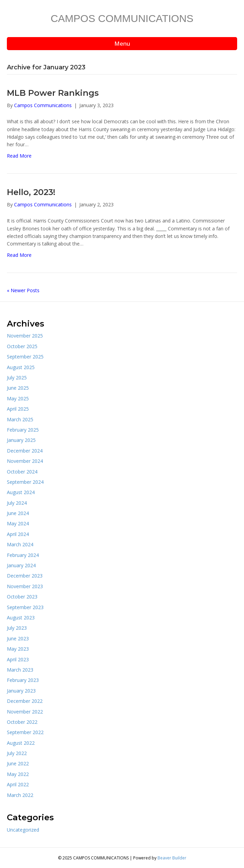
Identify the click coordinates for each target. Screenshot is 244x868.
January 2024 (21, 565)
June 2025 (18, 388)
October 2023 (22, 597)
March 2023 (20, 670)
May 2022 (18, 774)
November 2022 (25, 712)
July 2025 (17, 378)
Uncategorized (23, 830)
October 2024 (22, 472)
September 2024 (25, 482)
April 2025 (18, 409)
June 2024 (18, 513)
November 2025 (25, 336)
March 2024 (20, 544)
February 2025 (23, 430)
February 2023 (23, 680)
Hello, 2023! (31, 192)
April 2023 (18, 659)
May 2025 (18, 398)
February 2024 (23, 555)
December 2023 (25, 576)
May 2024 (18, 523)
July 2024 (17, 503)
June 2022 (18, 763)
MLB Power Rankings (53, 93)
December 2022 (25, 701)
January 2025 (21, 440)
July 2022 (17, 753)
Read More (19, 156)
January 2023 (21, 691)
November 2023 (25, 586)
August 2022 (21, 743)
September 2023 (25, 607)
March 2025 (20, 419)
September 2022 (25, 732)
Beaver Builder (172, 858)
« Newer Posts (23, 290)
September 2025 (25, 357)
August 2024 (21, 492)
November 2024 (25, 461)
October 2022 (22, 722)
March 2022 (20, 795)
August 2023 (21, 618)
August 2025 (21, 367)
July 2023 (17, 628)
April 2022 (18, 784)
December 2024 (25, 451)
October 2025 (22, 346)
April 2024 (18, 534)
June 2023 (18, 638)
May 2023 (18, 649)
